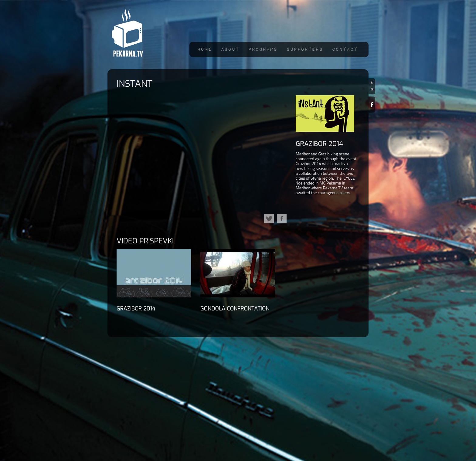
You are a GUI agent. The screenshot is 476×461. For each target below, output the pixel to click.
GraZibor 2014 (319, 144)
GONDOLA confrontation (235, 309)
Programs (263, 49)
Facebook (372, 105)
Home (204, 49)
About (230, 49)
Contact (345, 49)
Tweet (269, 219)
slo (372, 86)
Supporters (304, 49)
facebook (282, 219)
